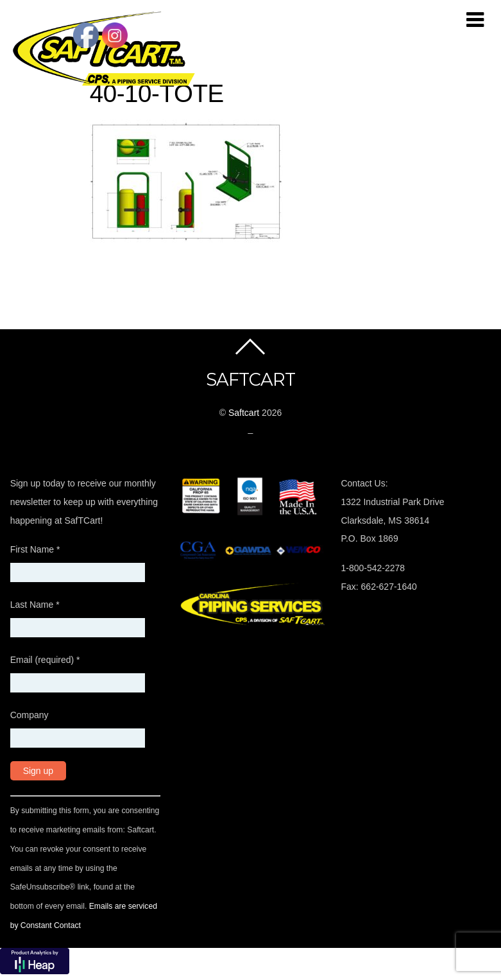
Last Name (35, 604)
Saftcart (244, 412)
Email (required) (45, 659)
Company (30, 714)
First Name (35, 549)
